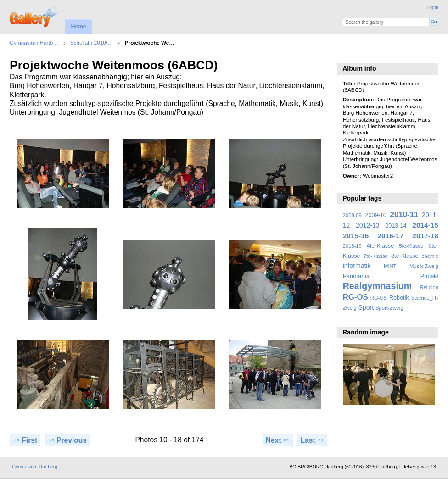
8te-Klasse (405, 256)
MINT (390, 266)
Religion (429, 287)
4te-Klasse (381, 246)
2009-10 (376, 215)
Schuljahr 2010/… (92, 42)
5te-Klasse (411, 246)
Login (433, 8)
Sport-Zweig (389, 308)
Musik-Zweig (424, 266)
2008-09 (352, 215)
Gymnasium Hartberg (35, 467)
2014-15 (425, 225)
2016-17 (391, 236)
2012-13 (368, 225)
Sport (366, 307)
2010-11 (404, 214)
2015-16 (356, 236)
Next (278, 440)
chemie (430, 256)
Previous (67, 440)
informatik (357, 266)
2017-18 (425, 236)
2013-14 (396, 226)
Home (78, 27)
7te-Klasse (376, 256)
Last (312, 440)
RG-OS (356, 297)
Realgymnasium (378, 286)
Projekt (429, 276)
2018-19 (352, 246)
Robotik (399, 298)
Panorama (356, 276)
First (25, 440)
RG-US (379, 298)
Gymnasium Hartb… (34, 42)
